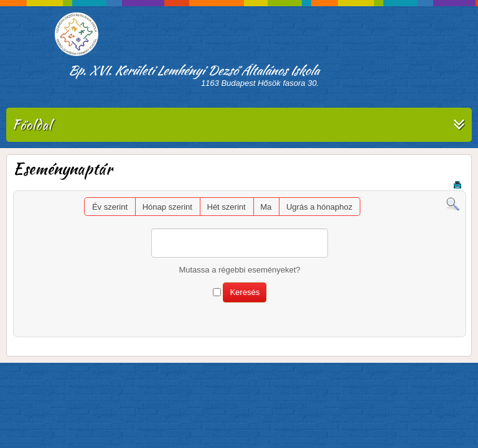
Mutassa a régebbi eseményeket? (239, 270)
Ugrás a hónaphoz (319, 207)
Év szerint (110, 207)
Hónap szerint (167, 207)
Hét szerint (227, 207)
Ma (266, 207)
